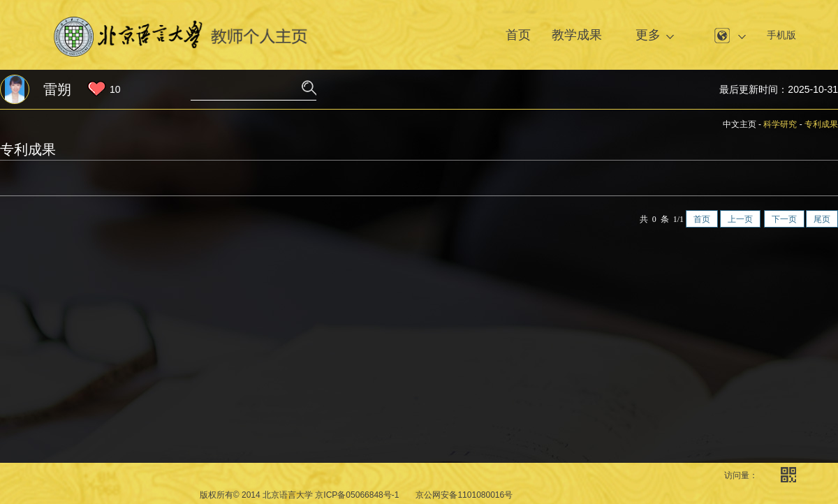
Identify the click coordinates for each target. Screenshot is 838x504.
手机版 (781, 35)
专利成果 (821, 124)
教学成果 (577, 35)
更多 (648, 35)
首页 (518, 35)
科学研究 (780, 124)
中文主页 (740, 124)
